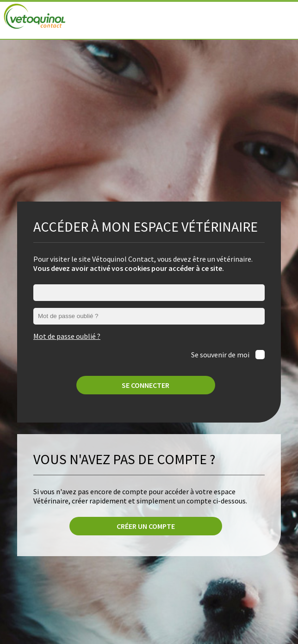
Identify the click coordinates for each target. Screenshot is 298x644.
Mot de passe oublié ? (67, 336)
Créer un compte (146, 526)
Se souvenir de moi (221, 355)
